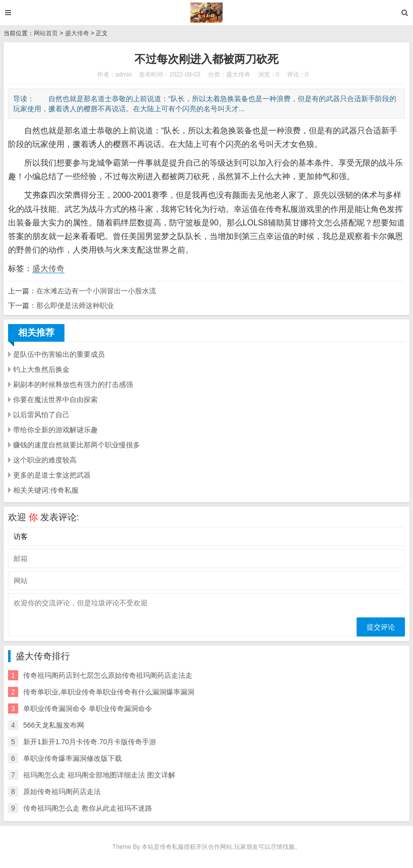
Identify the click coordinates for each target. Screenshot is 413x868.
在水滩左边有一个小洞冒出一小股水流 (96, 291)
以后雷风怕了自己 (41, 415)
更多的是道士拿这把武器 (52, 475)
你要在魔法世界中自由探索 (55, 400)
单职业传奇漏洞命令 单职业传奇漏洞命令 (88, 708)
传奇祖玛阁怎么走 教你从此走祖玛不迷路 (88, 808)
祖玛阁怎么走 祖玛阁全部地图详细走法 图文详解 (99, 775)
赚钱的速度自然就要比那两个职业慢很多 (77, 445)
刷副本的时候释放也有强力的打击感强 (73, 384)
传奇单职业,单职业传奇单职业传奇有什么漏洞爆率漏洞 (109, 692)
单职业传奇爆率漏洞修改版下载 (73, 758)
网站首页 (46, 33)
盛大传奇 (77, 33)
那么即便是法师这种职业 (75, 305)
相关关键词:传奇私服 (46, 490)
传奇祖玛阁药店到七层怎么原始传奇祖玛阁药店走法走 (108, 675)
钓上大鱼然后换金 (41, 369)
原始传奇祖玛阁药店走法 (62, 792)
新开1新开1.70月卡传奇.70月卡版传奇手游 (90, 742)
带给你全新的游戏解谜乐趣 (55, 430)
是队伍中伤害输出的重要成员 (59, 354)
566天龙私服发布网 (54, 725)
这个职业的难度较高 (45, 460)
